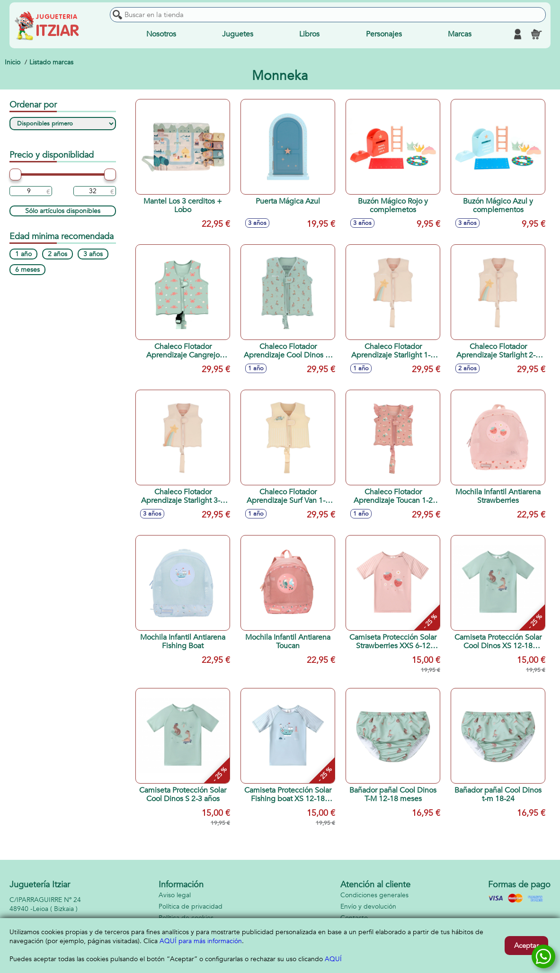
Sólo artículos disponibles (63, 211)
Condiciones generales (374, 895)
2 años (58, 254)
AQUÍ (333, 959)
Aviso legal (175, 895)
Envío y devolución (368, 906)
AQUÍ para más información (201, 941)
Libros (309, 34)
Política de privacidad (191, 906)
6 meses (27, 270)
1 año (23, 254)
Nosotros (161, 34)
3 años (93, 254)
